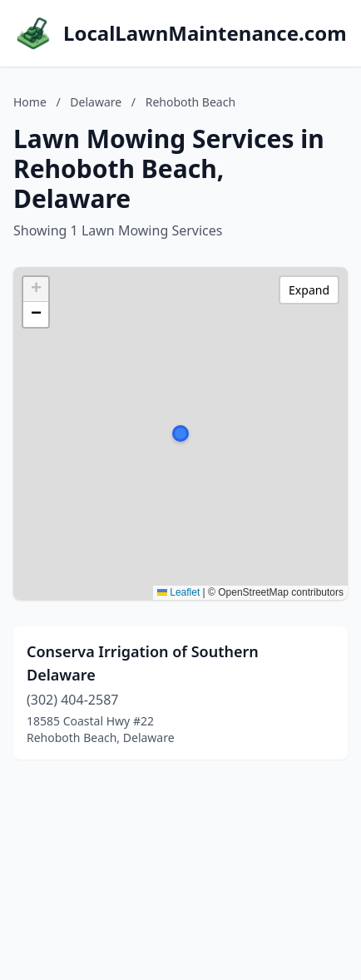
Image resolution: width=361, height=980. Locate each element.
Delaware (96, 102)
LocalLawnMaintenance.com (205, 33)
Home (30, 102)
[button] (180, 433)
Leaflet (178, 592)
